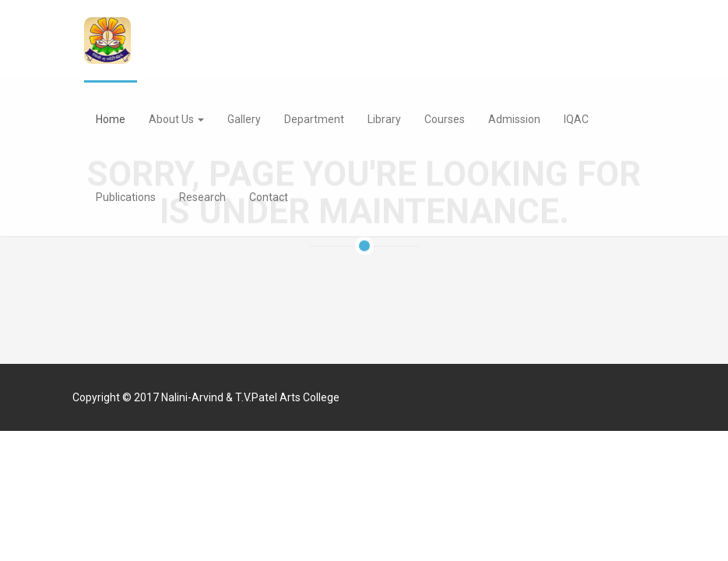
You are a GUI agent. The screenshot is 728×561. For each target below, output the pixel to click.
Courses (445, 119)
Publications (126, 197)
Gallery (244, 119)
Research (202, 197)
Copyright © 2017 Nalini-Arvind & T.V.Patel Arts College (206, 397)
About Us (176, 119)
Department (314, 119)
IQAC (576, 119)
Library (384, 119)
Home (111, 119)
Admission (514, 119)
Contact (269, 197)
